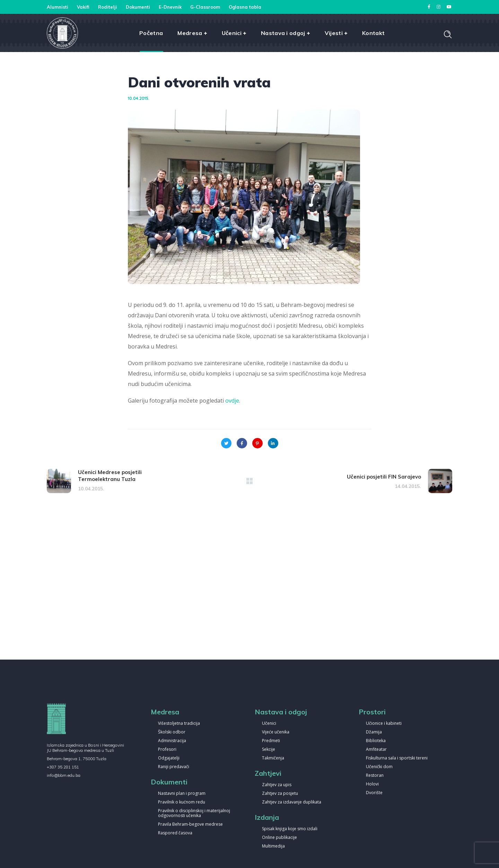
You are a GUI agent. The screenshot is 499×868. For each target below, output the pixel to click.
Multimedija (273, 846)
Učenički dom (379, 767)
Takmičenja (273, 758)
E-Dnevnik (170, 7)
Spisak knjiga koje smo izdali (290, 829)
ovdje (232, 401)
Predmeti (271, 741)
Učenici (269, 724)
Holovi (372, 784)
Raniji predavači (174, 767)
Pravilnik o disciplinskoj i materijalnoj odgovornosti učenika (194, 813)
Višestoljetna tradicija (179, 724)
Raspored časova (175, 833)
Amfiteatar (376, 750)
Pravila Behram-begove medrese (190, 824)
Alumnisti (58, 7)
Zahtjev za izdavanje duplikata (292, 802)
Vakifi (83, 7)
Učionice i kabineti (384, 724)
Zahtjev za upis (277, 785)
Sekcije (269, 750)
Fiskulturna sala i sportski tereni (397, 758)
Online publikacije (279, 838)
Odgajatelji (169, 758)
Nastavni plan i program (182, 794)
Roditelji (108, 7)
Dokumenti (138, 7)
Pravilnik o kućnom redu (182, 802)
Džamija (374, 732)
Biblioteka (376, 741)
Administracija (172, 741)
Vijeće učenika (276, 732)
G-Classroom (205, 7)
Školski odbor (172, 732)
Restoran (375, 776)
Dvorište (374, 793)
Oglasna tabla (245, 7)
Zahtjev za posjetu (280, 794)
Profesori (167, 750)
